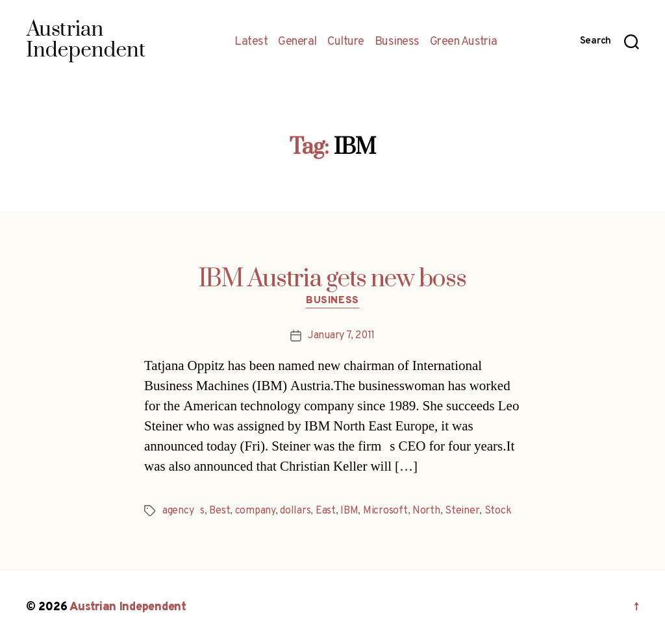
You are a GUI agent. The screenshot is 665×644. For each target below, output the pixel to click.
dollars (295, 511)
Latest (251, 42)
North (426, 511)
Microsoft (385, 511)
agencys (183, 511)
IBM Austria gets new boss (332, 279)
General (297, 42)
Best (220, 511)
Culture (346, 42)
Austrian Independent (128, 607)
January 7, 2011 (341, 336)
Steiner (462, 511)
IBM (349, 511)
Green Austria (464, 42)
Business (397, 42)
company (255, 511)
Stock (498, 511)
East (326, 511)
